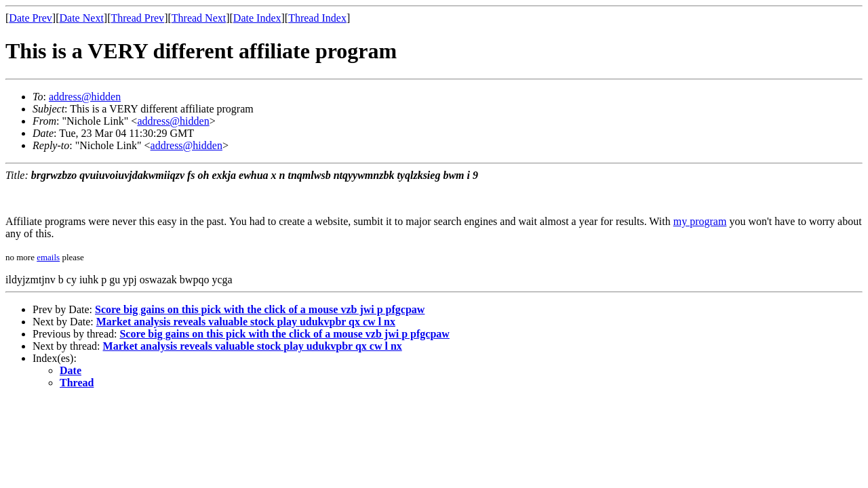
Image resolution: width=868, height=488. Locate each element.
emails (48, 257)
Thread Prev (137, 18)
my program (700, 221)
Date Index (257, 18)
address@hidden (85, 97)
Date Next (82, 18)
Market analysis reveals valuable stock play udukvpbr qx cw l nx (246, 322)
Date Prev (31, 18)
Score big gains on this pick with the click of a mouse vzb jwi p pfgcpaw (260, 309)
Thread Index (317, 18)
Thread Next (199, 18)
